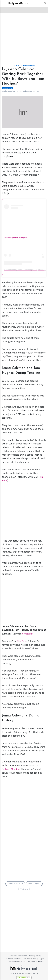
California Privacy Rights (34, 959)
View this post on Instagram (16, 238)
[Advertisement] (24, 36)
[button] (44, 3)
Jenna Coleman (15, 884)
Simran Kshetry (10, 91)
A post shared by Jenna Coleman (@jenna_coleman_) (25, 270)
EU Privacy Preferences (16, 962)
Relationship (29, 65)
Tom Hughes (34, 884)
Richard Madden (11, 769)
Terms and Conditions (18, 956)
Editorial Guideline (14, 959)
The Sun (21, 641)
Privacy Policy (35, 956)
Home (16, 65)
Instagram (27, 634)
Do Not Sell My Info (36, 962)
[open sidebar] (4, 3)
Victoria (24, 889)
